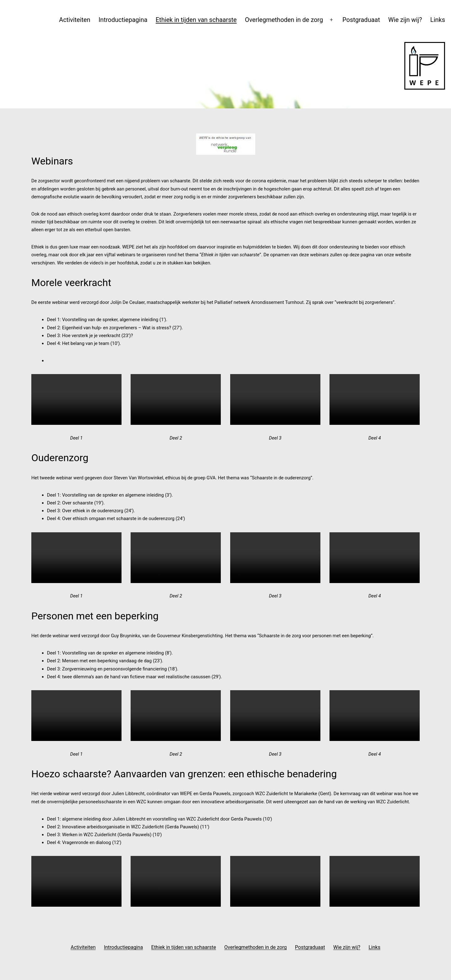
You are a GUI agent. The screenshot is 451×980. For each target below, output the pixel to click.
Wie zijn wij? (405, 20)
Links (438, 20)
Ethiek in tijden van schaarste (196, 20)
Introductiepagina (123, 20)
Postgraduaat (361, 20)
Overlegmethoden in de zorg (284, 20)
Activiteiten (75, 20)
